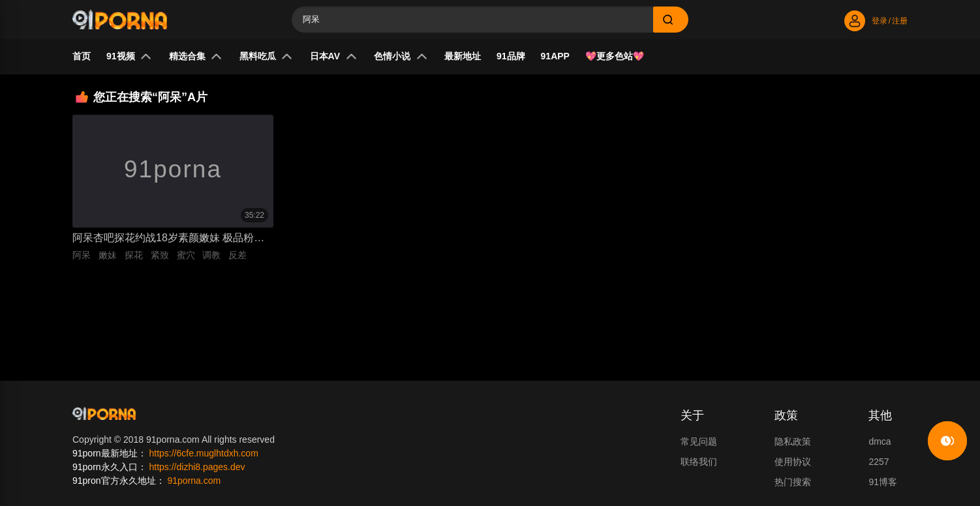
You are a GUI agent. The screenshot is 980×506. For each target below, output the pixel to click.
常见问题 (699, 441)
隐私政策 (793, 441)
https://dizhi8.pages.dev (197, 467)
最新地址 (463, 56)
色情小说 (401, 56)
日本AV (333, 56)
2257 (879, 462)
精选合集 (196, 56)
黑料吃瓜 (266, 56)
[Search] (472, 20)
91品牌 (511, 56)
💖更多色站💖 (615, 56)
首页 (82, 56)
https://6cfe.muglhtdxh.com (203, 453)
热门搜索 (793, 482)
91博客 (883, 482)
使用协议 (793, 462)
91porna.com (194, 481)
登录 (880, 21)
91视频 (129, 56)
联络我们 (699, 462)
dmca (880, 441)
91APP (555, 56)
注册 (900, 21)
